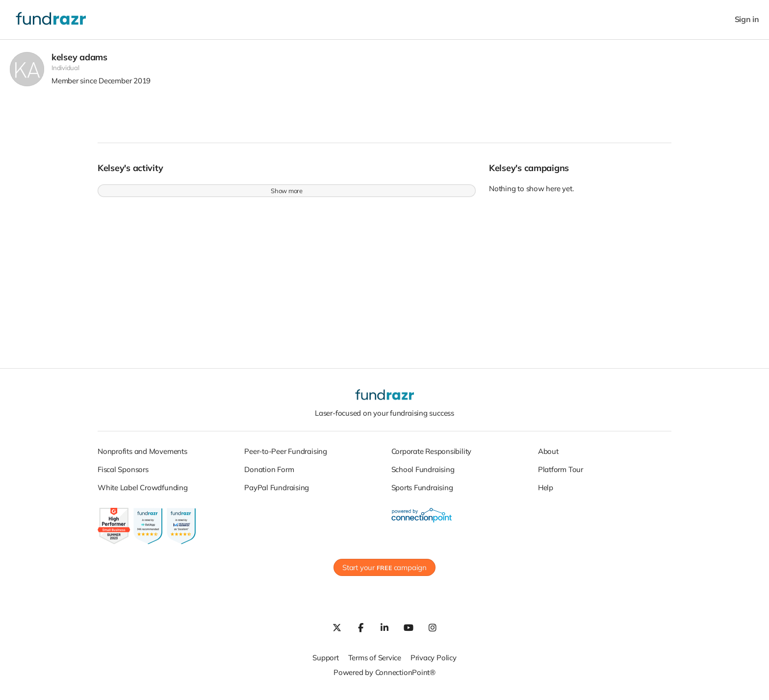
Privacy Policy (434, 663)
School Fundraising (423, 474)
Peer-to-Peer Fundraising (286, 456)
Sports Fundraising (422, 492)
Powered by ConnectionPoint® (384, 678)
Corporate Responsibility (432, 456)
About (548, 456)
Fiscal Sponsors (123, 474)
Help (546, 492)
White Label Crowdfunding (143, 492)
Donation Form (269, 474)
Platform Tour (561, 474)
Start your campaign (384, 573)
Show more (287, 196)
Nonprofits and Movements (142, 456)
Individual (65, 73)
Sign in (747, 19)
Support (325, 663)
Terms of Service (375, 663)
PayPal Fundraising (277, 492)
